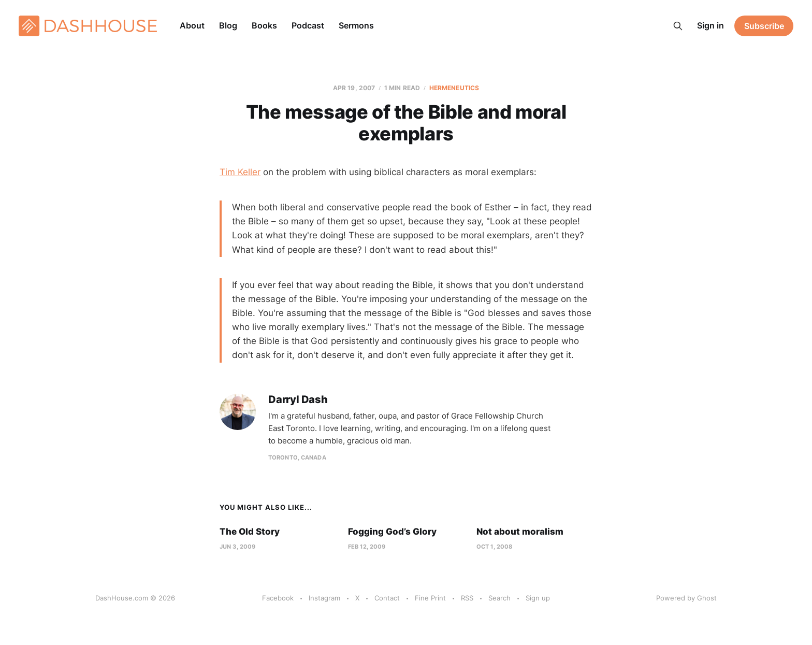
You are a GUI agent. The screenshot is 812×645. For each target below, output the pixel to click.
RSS (467, 598)
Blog (228, 25)
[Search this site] (678, 26)
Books (264, 25)
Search (499, 598)
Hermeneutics (454, 88)
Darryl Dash (298, 400)
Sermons (356, 25)
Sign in (711, 25)
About (192, 25)
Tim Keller (240, 172)
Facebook (278, 598)
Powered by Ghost (686, 598)
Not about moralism (520, 532)
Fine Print (430, 598)
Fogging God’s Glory (392, 532)
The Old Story (250, 532)
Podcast (308, 25)
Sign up (538, 598)
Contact (387, 598)
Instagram (324, 598)
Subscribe (764, 26)
